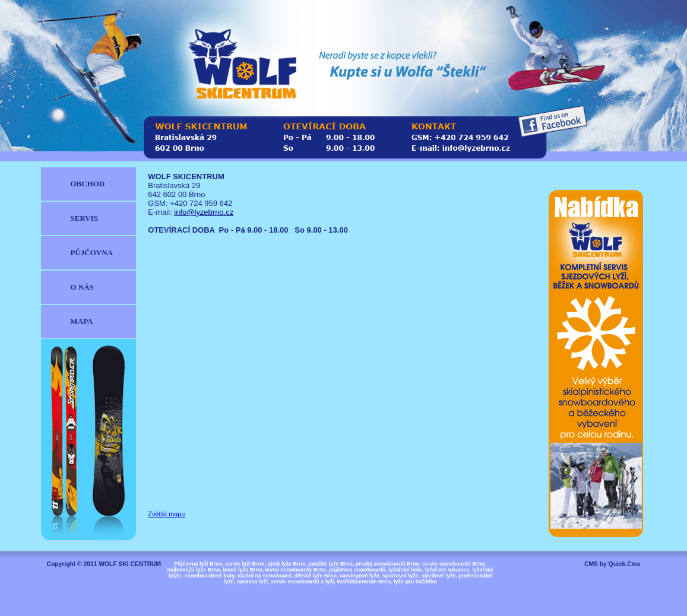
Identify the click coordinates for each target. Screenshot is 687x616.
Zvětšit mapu (166, 514)
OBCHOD (88, 184)
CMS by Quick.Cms (612, 564)
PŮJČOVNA (92, 253)
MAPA (82, 321)
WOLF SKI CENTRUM (130, 564)
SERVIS (84, 218)
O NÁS (82, 287)
